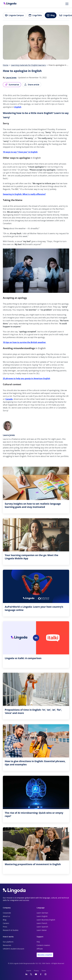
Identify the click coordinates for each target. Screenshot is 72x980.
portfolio (65, 456)
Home (6, 65)
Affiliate (40, 949)
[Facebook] (41, 974)
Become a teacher (45, 955)
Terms (44, 971)
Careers (6, 923)
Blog (51, 15)
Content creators (43, 945)
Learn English (42, 916)
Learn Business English (46, 920)
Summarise (12, 85)
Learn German (42, 913)
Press (5, 927)
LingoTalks (35, 15)
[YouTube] (36, 974)
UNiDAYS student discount (13, 949)
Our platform (8, 942)
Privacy (36, 971)
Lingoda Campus (14, 15)
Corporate (7, 913)
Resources (7, 945)
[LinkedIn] (26, 974)
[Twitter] (31, 974)
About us (6, 916)
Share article (32, 85)
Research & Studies (11, 930)
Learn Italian (42, 930)
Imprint (29, 971)
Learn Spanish (42, 927)
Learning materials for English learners (28, 65)
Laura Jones (11, 78)
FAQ (38, 942)
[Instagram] (45, 974)
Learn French (42, 923)
